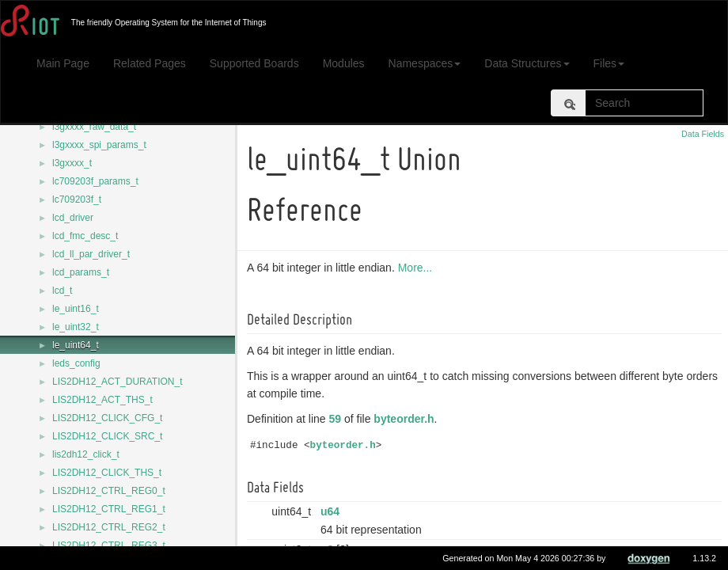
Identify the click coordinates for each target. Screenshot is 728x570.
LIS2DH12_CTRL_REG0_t (109, 491)
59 (338, 419)
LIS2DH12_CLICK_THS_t (107, 473)
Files (609, 63)
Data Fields (703, 134)
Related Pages (150, 63)
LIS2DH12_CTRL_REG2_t (109, 527)
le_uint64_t (76, 345)
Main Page (63, 63)
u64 (332, 511)
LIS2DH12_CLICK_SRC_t (107, 436)
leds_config (76, 363)
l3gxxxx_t (72, 163)
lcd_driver (73, 218)
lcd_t (62, 291)
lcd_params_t (81, 272)
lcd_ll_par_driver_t (91, 254)
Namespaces (425, 63)
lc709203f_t (77, 199)
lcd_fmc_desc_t (85, 236)
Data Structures (527, 63)
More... (418, 268)
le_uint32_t (76, 327)
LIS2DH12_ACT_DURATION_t (118, 382)
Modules (344, 63)
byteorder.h (406, 419)
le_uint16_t (76, 309)
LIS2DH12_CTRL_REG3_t (109, 545)
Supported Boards (254, 63)
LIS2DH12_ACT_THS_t (102, 400)
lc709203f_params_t (95, 181)
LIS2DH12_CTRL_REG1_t (109, 509)
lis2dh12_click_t (86, 454)
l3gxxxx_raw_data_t (94, 127)
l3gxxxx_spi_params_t (99, 145)
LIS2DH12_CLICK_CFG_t (107, 418)
